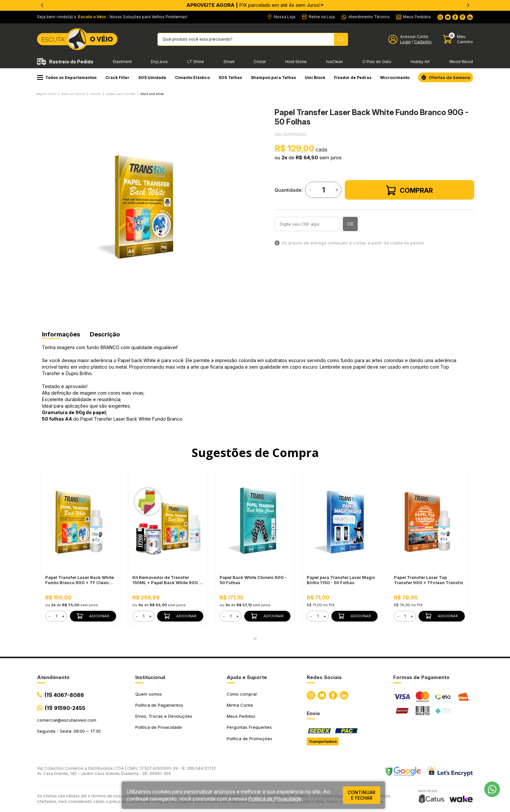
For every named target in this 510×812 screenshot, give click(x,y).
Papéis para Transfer (121, 94)
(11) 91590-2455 (65, 708)
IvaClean (335, 62)
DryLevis (159, 62)
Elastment (122, 62)
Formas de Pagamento (421, 677)
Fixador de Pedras (353, 78)
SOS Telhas (230, 78)
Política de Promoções (249, 739)
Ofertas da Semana (450, 77)
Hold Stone (296, 62)
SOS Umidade (152, 78)
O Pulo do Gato (377, 62)
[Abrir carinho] (458, 39)
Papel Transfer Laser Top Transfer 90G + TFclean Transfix (429, 580)
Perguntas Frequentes (249, 727)
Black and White (152, 94)
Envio (313, 713)
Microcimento (395, 78)
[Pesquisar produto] (341, 39)
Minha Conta (240, 705)
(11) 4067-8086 (64, 695)
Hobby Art (420, 62)
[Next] (468, 5)
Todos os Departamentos (67, 78)
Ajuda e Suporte (247, 677)
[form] (56, 616)
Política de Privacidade (159, 727)
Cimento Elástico (192, 78)
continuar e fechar (362, 795)
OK (350, 224)
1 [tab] (255, 639)
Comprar (409, 190)
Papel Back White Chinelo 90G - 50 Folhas (253, 580)
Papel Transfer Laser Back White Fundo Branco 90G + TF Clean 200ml (80, 580)
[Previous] (42, 5)
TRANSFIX (96, 94)
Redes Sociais (324, 677)
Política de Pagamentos (159, 705)
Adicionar (93, 616)
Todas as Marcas (73, 94)
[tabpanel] (143, 207)
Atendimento (53, 677)
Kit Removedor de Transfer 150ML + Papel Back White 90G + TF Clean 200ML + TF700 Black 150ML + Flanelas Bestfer (167, 580)
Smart (229, 62)
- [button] (49, 616)
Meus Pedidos (241, 716)
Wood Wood (461, 62)
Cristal (260, 62)
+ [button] (63, 616)
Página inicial (47, 94)
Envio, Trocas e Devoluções (164, 716)
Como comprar (242, 694)
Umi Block (315, 78)
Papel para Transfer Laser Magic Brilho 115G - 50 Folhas (341, 580)
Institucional (150, 677)
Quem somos (149, 694)
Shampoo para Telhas (273, 78)
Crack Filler (117, 78)
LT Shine (196, 62)
